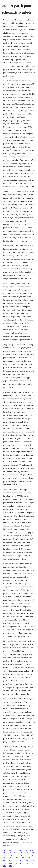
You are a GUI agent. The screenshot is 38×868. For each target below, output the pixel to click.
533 (21, 855)
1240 (5, 863)
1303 (5, 855)
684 (27, 861)
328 (10, 853)
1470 (5, 866)
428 (4, 850)
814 (11, 866)
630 (15, 853)
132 (27, 855)
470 (11, 863)
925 (33, 863)
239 (11, 855)
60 (26, 850)
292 (16, 861)
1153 (32, 853)
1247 (22, 863)
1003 (10, 861)
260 (32, 855)
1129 (21, 850)
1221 (11, 858)
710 (15, 850)
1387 (5, 858)
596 (10, 850)
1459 (32, 850)
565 (4, 861)
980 (4, 853)
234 (33, 861)
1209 (21, 853)
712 (16, 863)
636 (27, 853)
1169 (28, 858)
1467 (22, 861)
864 (27, 863)
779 (16, 855)
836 (23, 858)
